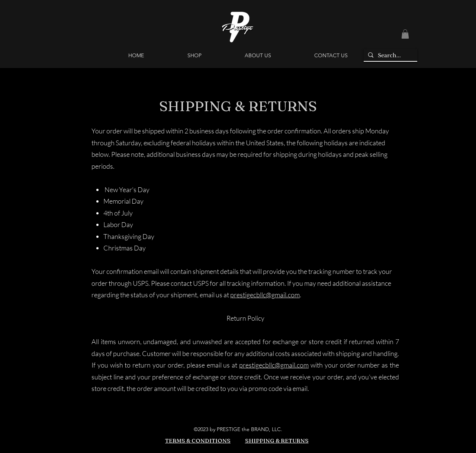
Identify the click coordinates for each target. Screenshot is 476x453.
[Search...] (390, 56)
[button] (405, 34)
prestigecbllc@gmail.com (265, 295)
